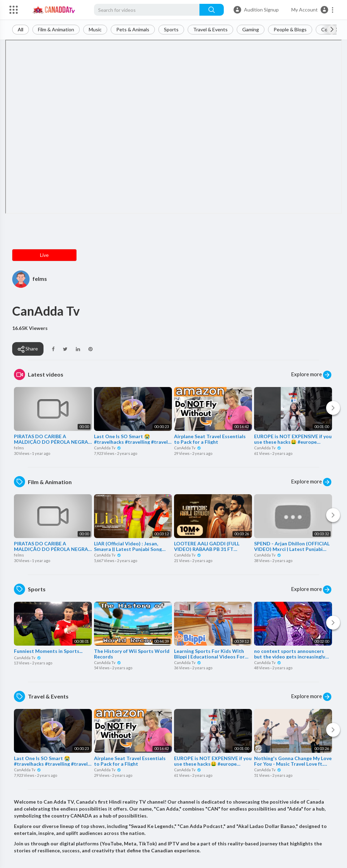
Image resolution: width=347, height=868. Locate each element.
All (21, 29)
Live (44, 255)
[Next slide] (332, 30)
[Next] (333, 408)
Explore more (311, 375)
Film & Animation (56, 29)
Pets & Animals (133, 29)
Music (95, 29)
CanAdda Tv (108, 448)
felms (40, 279)
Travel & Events (210, 29)
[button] (313, 10)
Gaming (251, 29)
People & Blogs (290, 29)
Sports (171, 29)
